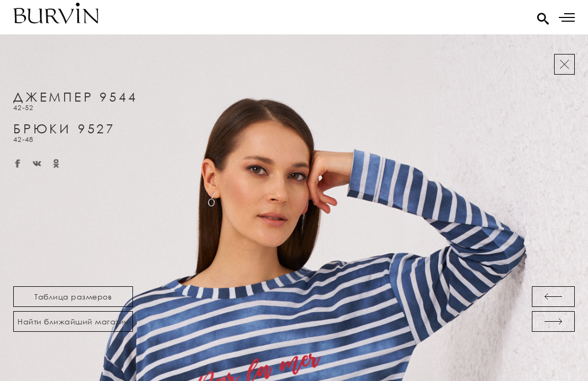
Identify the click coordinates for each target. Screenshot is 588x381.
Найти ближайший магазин (73, 321)
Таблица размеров (73, 297)
